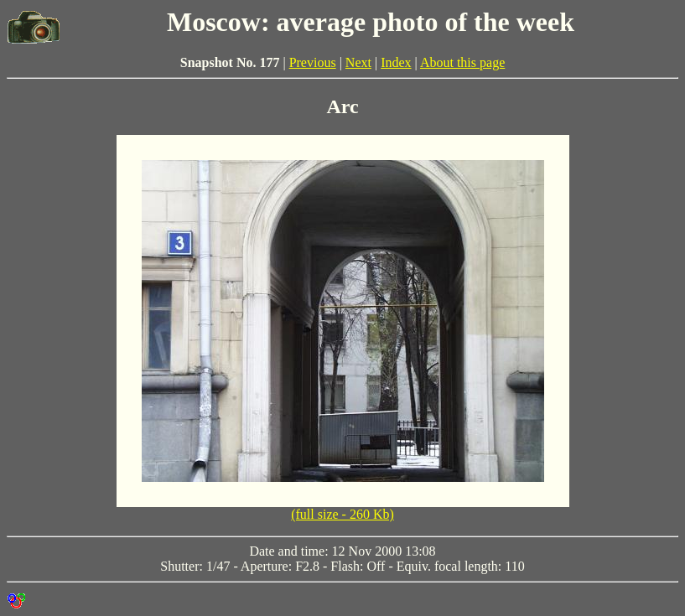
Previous (313, 62)
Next (358, 62)
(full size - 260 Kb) (342, 514)
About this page (462, 62)
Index (396, 62)
